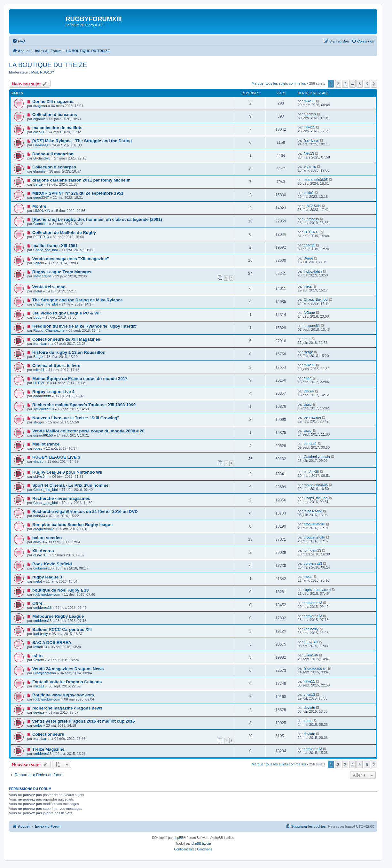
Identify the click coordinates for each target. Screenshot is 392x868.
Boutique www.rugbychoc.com (63, 695)
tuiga (308, 378)
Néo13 (309, 153)
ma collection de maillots (57, 128)
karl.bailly (41, 634)
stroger (39, 422)
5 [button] (360, 84)
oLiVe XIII (41, 477)
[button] (374, 84)
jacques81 (312, 326)
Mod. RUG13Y (43, 72)
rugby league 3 (47, 577)
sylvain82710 (43, 409)
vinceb (309, 391)
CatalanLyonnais (317, 457)
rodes (38, 448)
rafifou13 (40, 647)
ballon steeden (47, 538)
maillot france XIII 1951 (55, 246)
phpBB (178, 838)
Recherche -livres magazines (61, 498)
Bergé (38, 184)
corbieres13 (42, 568)
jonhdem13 (312, 550)
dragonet (40, 106)
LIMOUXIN (42, 211)
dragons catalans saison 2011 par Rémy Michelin (81, 180)
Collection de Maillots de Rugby (64, 232)
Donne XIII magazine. (53, 101)
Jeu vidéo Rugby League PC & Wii (67, 313)
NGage (309, 313)
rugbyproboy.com (47, 594)
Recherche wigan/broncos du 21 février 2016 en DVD (85, 511)
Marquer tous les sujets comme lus (279, 83)
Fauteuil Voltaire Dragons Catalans (67, 682)
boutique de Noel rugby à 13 (61, 590)
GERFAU (311, 642)
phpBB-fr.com (201, 844)
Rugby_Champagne (49, 330)
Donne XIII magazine (53, 154)
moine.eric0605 (316, 180)
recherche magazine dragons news (67, 708)
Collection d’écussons (55, 115)
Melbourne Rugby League (58, 616)
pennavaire (312, 417)
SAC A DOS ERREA (52, 643)
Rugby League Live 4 (53, 392)
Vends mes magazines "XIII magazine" (71, 259)
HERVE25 (41, 383)
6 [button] (367, 84)
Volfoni (39, 263)
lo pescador (313, 511)
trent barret (42, 344)
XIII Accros (43, 551)
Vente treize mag (49, 287)
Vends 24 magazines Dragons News (68, 669)
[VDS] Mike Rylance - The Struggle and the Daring (82, 141)
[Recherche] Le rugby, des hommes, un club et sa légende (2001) (97, 219)
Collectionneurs (48, 734)
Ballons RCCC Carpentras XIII (62, 629)
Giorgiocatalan (45, 673)
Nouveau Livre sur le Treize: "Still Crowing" (76, 418)
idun (307, 339)
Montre (39, 206)
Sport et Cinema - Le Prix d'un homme (70, 485)
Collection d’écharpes (54, 167)
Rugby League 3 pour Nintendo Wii (67, 472)
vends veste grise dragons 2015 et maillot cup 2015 (84, 721)
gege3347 (41, 198)
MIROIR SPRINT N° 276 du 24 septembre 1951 (78, 193)
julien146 (311, 655)
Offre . (39, 603)
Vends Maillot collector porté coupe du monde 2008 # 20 (88, 431)
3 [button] (345, 84)
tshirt (38, 656)
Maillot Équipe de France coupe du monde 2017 (80, 379)
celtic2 (309, 193)
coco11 (39, 132)
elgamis (39, 119)
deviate (39, 712)
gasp (308, 404)
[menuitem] (19, 41)
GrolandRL (42, 158)
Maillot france (46, 444)
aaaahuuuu (42, 396)
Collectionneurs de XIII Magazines (66, 339)
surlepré (310, 444)
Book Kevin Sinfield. (53, 564)
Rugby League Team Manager (62, 272)
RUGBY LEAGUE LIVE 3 (56, 457)
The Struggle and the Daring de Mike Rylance (78, 300)
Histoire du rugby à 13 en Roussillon (69, 352)
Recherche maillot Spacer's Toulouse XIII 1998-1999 (84, 405)
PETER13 (41, 237)
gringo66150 (43, 435)
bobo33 (39, 516)
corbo (38, 725)
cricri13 (309, 694)
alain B (39, 542)
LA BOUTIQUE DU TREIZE (48, 65)
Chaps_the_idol (45, 250)
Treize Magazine (48, 749)
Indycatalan (42, 276)
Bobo (37, 317)
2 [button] (338, 84)
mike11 (309, 101)
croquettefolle (44, 529)
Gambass (41, 145)
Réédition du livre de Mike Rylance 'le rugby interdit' (85, 326)
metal (38, 291)
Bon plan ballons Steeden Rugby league (72, 525)
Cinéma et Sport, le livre (56, 365)
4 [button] (353, 84)
